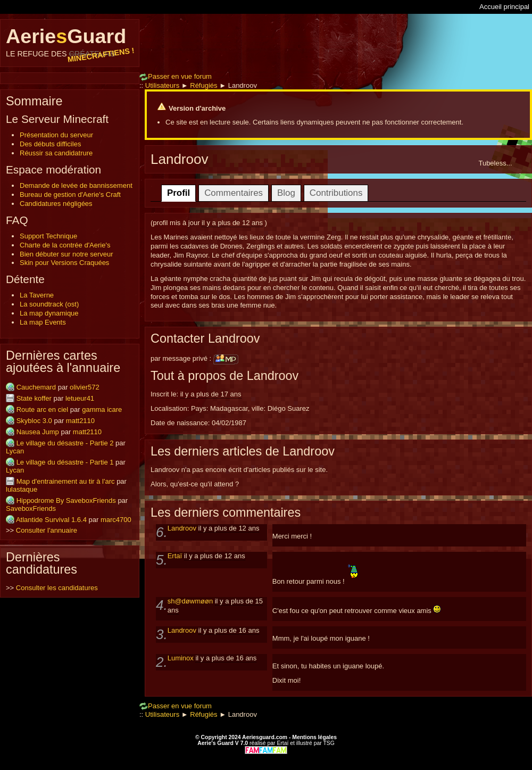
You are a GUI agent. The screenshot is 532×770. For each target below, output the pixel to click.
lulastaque (22, 489)
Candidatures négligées (56, 204)
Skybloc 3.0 (34, 421)
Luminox (182, 658)
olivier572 (85, 387)
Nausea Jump (38, 432)
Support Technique (48, 236)
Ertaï (176, 556)
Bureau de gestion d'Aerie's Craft (70, 194)
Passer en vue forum (176, 76)
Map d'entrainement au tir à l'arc (66, 481)
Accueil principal (504, 7)
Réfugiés (203, 85)
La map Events (43, 322)
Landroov (183, 528)
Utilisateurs (162, 85)
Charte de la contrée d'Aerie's (65, 245)
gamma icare (102, 409)
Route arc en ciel (43, 409)
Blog (286, 193)
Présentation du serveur (56, 135)
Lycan (15, 451)
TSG (329, 743)
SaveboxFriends (31, 508)
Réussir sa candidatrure (56, 153)
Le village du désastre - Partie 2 (65, 443)
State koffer (34, 398)
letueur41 (80, 398)
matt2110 (80, 421)
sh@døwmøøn (191, 601)
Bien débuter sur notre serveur (66, 254)
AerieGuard (70, 42)
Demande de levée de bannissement (76, 185)
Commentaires (234, 193)
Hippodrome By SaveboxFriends (66, 500)
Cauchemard (36, 387)
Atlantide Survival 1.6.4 (51, 520)
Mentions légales (314, 737)
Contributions (336, 193)
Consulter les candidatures (57, 588)
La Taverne (37, 295)
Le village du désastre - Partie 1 (65, 462)
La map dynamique (49, 313)
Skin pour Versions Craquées (64, 263)
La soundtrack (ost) (49, 304)
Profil (178, 193)
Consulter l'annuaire (47, 530)
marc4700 (116, 520)
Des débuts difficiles (50, 144)
